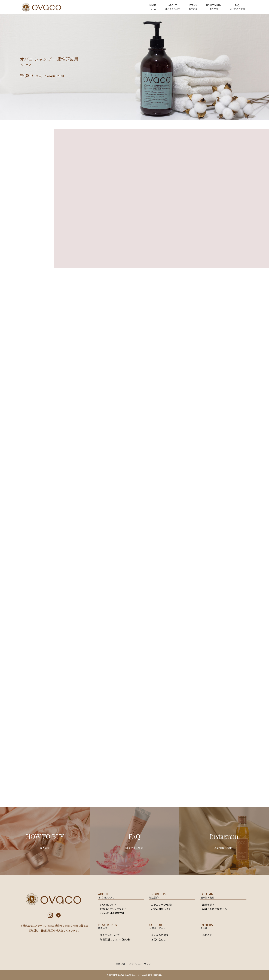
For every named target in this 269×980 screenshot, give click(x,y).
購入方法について (110, 935)
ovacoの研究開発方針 (112, 913)
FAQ (237, 5)
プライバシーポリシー (141, 964)
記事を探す (208, 904)
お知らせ (207, 935)
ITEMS (193, 5)
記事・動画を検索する (215, 909)
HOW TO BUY (214, 5)
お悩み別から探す (161, 909)
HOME (153, 5)
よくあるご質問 (160, 935)
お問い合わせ (158, 939)
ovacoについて (108, 904)
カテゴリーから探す (162, 904)
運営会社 (120, 964)
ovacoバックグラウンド (113, 909)
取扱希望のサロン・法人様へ (116, 939)
